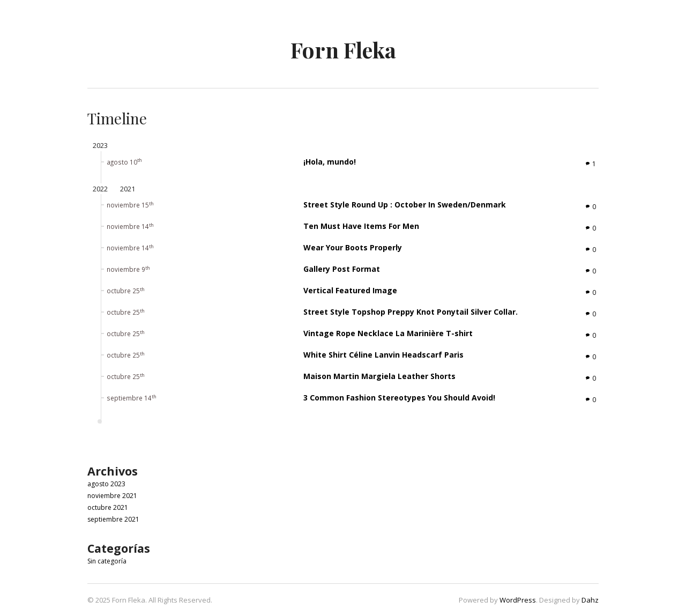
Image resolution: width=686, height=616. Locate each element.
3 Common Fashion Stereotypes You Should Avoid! (399, 398)
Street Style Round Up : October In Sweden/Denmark (405, 205)
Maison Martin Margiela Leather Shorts (379, 376)
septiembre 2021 (113, 519)
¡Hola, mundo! (330, 162)
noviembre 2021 (112, 496)
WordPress (518, 600)
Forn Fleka (343, 50)
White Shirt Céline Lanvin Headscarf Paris (383, 355)
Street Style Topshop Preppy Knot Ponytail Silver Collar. (411, 312)
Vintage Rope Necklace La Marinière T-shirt (388, 333)
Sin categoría (107, 561)
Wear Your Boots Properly (353, 247)
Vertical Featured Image (350, 290)
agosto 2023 (106, 484)
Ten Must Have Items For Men (361, 226)
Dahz (590, 600)
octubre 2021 (108, 507)
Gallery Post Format (342, 269)
